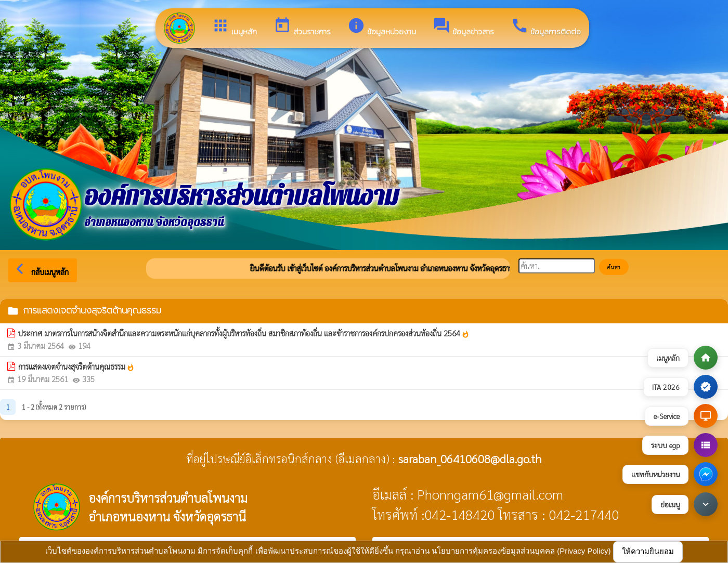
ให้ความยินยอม (648, 551)
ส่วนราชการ (302, 27)
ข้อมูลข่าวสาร (463, 27)
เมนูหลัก (234, 27)
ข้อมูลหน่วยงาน (382, 27)
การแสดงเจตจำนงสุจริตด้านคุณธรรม (76, 366)
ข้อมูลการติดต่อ (546, 27)
